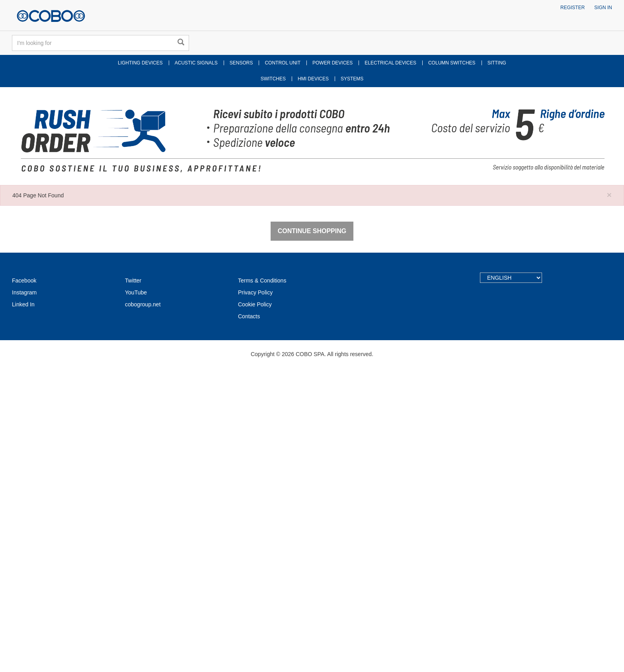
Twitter (133, 584)
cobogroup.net (143, 608)
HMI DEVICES (313, 79)
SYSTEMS (352, 79)
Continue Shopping (312, 535)
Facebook (24, 584)
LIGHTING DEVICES (140, 63)
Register (572, 8)
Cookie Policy (255, 608)
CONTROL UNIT (283, 63)
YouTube (136, 596)
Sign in (603, 8)
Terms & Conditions (262, 584)
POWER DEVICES (332, 63)
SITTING (497, 63)
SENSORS (241, 63)
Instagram (24, 596)
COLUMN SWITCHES (452, 63)
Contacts (249, 620)
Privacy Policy (255, 596)
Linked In (23, 608)
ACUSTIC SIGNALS (196, 63)
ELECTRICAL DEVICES (390, 63)
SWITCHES (273, 79)
